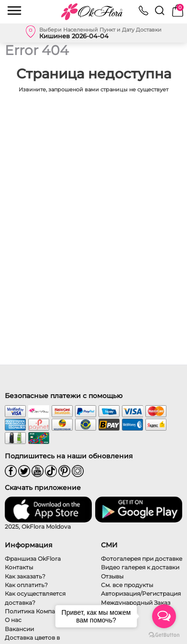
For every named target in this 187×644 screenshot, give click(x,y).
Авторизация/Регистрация (141, 594)
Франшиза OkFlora (33, 559)
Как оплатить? (26, 585)
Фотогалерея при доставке (142, 559)
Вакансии (19, 629)
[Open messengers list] (164, 616)
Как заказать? (25, 576)
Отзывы (112, 576)
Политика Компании (36, 611)
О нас (13, 620)
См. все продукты (127, 585)
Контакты (19, 567)
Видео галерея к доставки (140, 567)
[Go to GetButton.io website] (164, 634)
